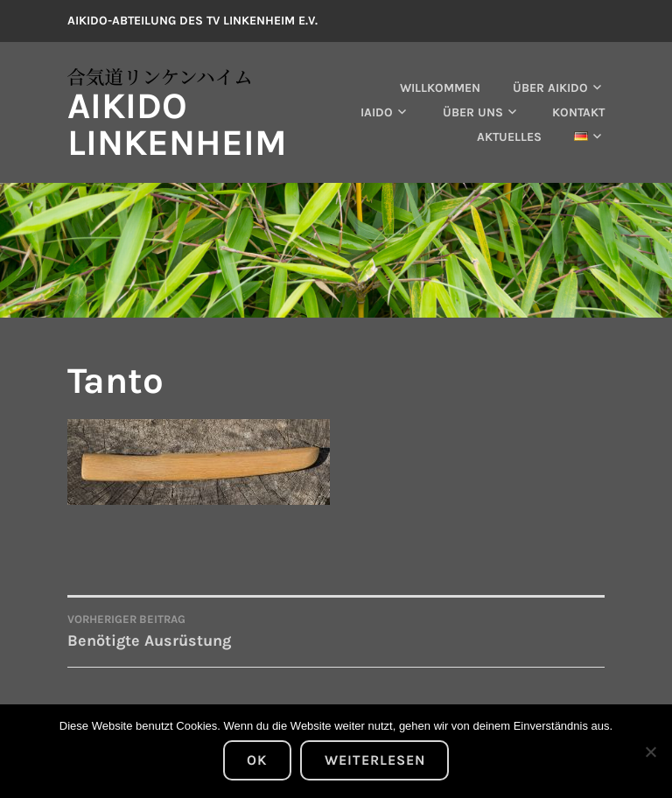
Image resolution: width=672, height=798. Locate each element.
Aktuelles (509, 137)
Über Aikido (550, 88)
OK (257, 760)
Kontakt (578, 112)
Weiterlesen (375, 760)
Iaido (377, 112)
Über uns (473, 112)
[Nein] (650, 752)
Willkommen (440, 88)
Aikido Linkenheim (177, 124)
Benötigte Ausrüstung (202, 630)
